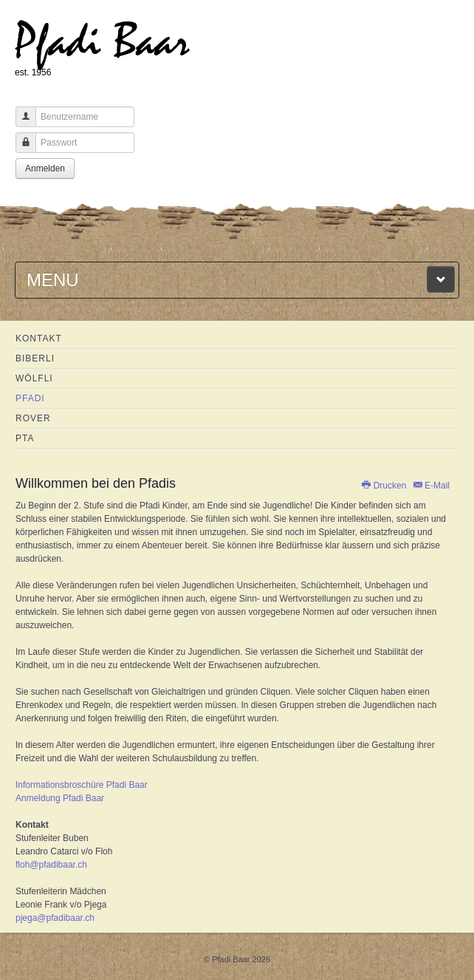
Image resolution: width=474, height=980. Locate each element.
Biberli (35, 358)
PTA (25, 438)
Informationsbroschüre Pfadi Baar (82, 785)
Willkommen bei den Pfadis (96, 483)
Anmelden (45, 169)
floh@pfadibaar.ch (51, 865)
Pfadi (30, 398)
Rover (33, 418)
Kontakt (39, 338)
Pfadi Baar (102, 42)
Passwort (20, 150)
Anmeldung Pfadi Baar (60, 798)
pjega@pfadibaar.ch (55, 918)
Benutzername (20, 124)
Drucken (384, 486)
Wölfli (34, 378)
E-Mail (431, 486)
